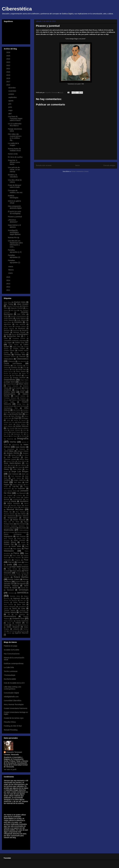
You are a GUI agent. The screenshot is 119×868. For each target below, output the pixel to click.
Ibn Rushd (23, 436)
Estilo (22, 392)
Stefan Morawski (19, 602)
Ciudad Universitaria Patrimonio (16, 708)
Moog (14, 528)
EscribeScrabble (10, 679)
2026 (9, 52)
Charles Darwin (9, 351)
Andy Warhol (21, 320)
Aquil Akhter (7, 322)
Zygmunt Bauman (22, 633)
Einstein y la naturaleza (13, 176)
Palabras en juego (11, 646)
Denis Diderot (21, 372)
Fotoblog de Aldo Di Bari (13, 726)
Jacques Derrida (13, 453)
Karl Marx (18, 482)
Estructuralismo (10, 394)
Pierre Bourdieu (16, 558)
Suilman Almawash (10, 606)
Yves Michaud (13, 631)
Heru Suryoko (11, 428)
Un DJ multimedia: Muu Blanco (15, 125)
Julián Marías (16, 478)
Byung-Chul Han (14, 336)
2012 (9, 287)
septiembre (13, 97)
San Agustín (21, 584)
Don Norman (16, 376)
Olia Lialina (22, 544)
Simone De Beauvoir (10, 600)
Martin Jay (8, 512)
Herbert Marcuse (22, 426)
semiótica (23, 593)
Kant (6, 482)
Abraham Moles (20, 302)
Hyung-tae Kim (18, 434)
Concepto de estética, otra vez (15, 191)
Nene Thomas (8, 538)
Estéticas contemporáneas (14, 663)
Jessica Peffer (11, 461)
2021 (9, 69)
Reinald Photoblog (11, 730)
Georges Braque (9, 406)
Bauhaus (7, 330)
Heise (8, 420)
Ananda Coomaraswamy (18, 316)
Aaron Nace (7, 302)
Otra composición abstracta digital (15, 207)
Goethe (26, 412)
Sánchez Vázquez (11, 586)
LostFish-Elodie (18, 499)
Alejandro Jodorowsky (13, 306)
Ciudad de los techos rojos (14, 718)
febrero (11, 270)
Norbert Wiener (10, 542)
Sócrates (6, 602)
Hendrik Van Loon (9, 422)
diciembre (12, 88)
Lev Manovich (21, 493)
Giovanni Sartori (15, 412)
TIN (9, 614)
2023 (9, 62)
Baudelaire (22, 328)
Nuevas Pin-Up (14, 238)
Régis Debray (17, 571)
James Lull (15, 455)
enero (11, 273)
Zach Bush (23, 631)
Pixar (26, 560)
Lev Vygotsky (8, 495)
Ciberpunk (11, 361)
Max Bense (22, 514)
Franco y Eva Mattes (19, 400)
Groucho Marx (17, 414)
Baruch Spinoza (9, 328)
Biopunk (14, 334)
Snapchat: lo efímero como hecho (14, 162)
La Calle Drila (9, 667)
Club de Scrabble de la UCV (14, 683)
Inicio (77, 165)
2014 (9, 280)
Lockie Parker (16, 497)
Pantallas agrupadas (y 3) (15, 251)
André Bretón (8, 318)
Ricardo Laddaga (21, 573)
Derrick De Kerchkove (11, 374)
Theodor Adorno (10, 610)
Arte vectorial (20, 324)
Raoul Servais (12, 569)
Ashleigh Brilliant (21, 326)
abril (10, 114)
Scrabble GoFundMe (11, 650)
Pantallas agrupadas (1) (14, 261)
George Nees (21, 404)
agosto (11, 101)
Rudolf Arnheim (21, 582)
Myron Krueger (10, 532)
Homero (6, 432)
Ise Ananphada (9, 449)
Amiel (6, 316)
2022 (9, 65)
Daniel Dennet (8, 372)
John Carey (19, 467)
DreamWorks (10, 380)
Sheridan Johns (15, 596)
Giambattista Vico (11, 408)
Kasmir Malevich (18, 485)
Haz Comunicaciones (12, 654)
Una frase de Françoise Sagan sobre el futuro (15, 118)
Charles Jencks (19, 353)
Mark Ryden (25, 507)
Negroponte (8, 536)
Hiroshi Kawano (15, 430)
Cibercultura (8, 359)
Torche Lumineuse (11, 671)
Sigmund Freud (19, 598)
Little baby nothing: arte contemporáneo (12, 688)
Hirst (25, 430)
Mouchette (22, 528)
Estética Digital (10, 392)
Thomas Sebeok (10, 612)
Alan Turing (8, 304)
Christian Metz (20, 355)
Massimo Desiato (9, 514)
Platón (19, 562)
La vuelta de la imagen (13, 144)
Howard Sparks (16, 432)
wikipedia (16, 629)
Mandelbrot (24, 501)
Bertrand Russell (19, 332)
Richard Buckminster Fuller (12, 575)
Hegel (16, 418)
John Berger (8, 467)
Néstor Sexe (21, 538)
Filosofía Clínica (10, 722)
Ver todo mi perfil (10, 769)
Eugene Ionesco (20, 396)
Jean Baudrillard (13, 457)
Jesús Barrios (22, 461)
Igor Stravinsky (9, 439)
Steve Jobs (21, 604)
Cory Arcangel (18, 366)
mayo (11, 110)
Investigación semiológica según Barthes (14, 232)
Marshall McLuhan (15, 509)
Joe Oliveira (22, 465)
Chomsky (7, 355)
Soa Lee (23, 600)
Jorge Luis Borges (20, 471)
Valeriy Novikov (9, 621)
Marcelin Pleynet (16, 505)
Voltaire (18, 623)
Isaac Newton (20, 447)
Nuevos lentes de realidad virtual (14, 150)
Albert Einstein (23, 304)
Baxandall (16, 330)
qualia (9, 565)
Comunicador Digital (11, 693)
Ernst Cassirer (17, 388)
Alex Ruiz (14, 310)
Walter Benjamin (13, 627)
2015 (9, 277)
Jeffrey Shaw (24, 459)
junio (10, 107)
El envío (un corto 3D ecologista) (15, 212)
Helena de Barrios (20, 420)
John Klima (17, 469)
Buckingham (24, 334)
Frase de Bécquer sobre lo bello (15, 186)
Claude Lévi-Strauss (13, 363)
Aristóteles (18, 322)
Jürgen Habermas (20, 480)
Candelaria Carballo (19, 338)
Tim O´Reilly (24, 612)
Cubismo (6, 370)
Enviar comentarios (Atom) (80, 171)
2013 (9, 284)
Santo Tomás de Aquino (16, 587)
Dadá (14, 370)
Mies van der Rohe (12, 522)
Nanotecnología (22, 532)
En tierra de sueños (15, 157)
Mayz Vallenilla (23, 516)
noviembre (12, 91)
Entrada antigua (109, 165)
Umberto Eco (18, 619)
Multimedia (9, 530)
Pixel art (11, 562)
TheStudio (23, 610)
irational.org (16, 445)
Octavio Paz (9, 544)
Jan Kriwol (25, 455)
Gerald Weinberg (21, 406)
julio (10, 104)
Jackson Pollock (23, 451)
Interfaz (13, 442)
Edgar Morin (10, 382)
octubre (11, 94)
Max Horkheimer (9, 516)
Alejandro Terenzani (14, 752)
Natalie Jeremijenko (13, 534)
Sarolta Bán (25, 588)
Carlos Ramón (14, 345)
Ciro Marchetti (22, 361)
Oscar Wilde (16, 546)
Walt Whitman (24, 625)
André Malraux (21, 318)
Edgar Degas (24, 380)
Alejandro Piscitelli (17, 308)
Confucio (7, 366)
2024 (9, 59)
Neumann (7, 540)
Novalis (23, 542)
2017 (9, 82)
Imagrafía (23, 438)
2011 (9, 290)
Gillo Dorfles (17, 410)
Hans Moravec (16, 416)
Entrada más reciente (44, 165)
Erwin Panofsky (21, 390)
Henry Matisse (8, 426)
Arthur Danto (8, 326)
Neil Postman (21, 536)
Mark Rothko (14, 507)
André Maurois (9, 320)
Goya (8, 414)
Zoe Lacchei (8, 633)
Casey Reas (17, 347)
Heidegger (25, 418)
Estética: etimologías (13, 197)
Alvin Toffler (21, 314)
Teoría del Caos (19, 608)
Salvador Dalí (9, 584)
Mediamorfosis (12, 518)
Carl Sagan (8, 343)
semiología (24, 590)
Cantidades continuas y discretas (15, 341)
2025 (9, 56)
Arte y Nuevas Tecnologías (14, 704)
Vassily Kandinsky (22, 621)
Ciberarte (22, 357)
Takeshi (6, 609)
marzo (11, 267)
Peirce (16, 553)
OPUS (6, 546)
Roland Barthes (21, 577)
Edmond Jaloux (24, 382)
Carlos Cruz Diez (22, 342)
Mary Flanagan (21, 512)
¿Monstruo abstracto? (13, 221)
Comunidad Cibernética (12, 701)
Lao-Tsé (15, 486)
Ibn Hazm (14, 436)
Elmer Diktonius (13, 386)
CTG (25, 368)
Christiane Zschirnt (10, 357)
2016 (9, 85)
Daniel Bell (22, 370)
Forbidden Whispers (10, 398)
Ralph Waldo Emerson (20, 567)
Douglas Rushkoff (19, 378)
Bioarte (6, 334)
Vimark (9, 623)
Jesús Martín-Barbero (12, 463)
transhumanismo (10, 616)
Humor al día (13, 154)
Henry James (8, 424)
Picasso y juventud (15, 217)
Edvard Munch (11, 384)
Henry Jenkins (21, 424)
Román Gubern (14, 579)
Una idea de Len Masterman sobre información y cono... (15, 244)
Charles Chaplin (19, 349)
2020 (9, 72)
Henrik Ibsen (22, 422)
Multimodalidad (24, 530)
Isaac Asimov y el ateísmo (14, 226)
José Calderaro (13, 474)
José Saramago (16, 476)
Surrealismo (22, 606)
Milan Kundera (21, 524)
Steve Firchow (8, 604)
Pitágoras (17, 560)
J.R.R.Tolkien (9, 451)
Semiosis (11, 593)
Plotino (26, 562)
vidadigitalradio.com (11, 697)
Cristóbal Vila (15, 368)
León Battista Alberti (10, 491)
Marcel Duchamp (13, 503)
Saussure (10, 590)
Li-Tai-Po (19, 495)
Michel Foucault (19, 520)
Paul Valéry (17, 549)
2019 (9, 75)
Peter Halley (16, 556)
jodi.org (13, 465)
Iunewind (22, 449)
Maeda (14, 501)
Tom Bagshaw (20, 614)
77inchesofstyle (10, 675)
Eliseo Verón (24, 384)
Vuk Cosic (15, 625)
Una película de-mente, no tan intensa (14, 170)
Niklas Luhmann (19, 540)
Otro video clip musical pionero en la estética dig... (15, 137)
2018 (9, 78)
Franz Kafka (9, 402)
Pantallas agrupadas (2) (14, 256)
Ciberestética (17, 9)
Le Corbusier (20, 488)
